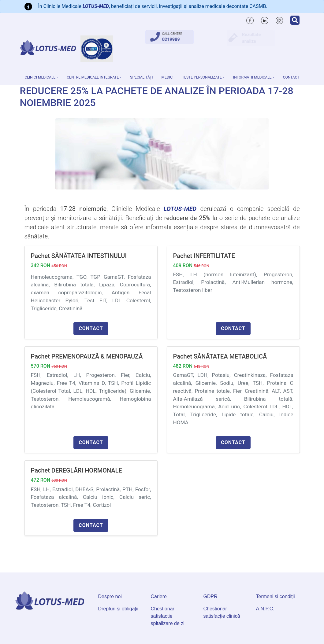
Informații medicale (252, 77)
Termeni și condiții (276, 596)
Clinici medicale (40, 77)
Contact (291, 77)
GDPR (210, 596)
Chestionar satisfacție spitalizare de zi (168, 616)
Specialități (141, 77)
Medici (168, 77)
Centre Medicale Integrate (93, 77)
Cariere (159, 596)
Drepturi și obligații (118, 609)
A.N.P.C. (265, 609)
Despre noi (110, 596)
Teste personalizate (202, 77)
